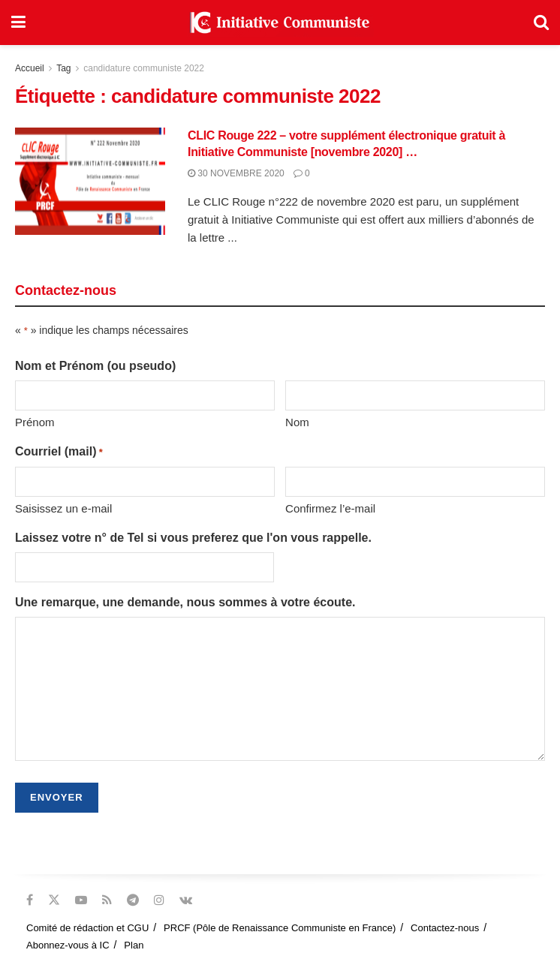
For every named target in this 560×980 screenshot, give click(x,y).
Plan (134, 945)
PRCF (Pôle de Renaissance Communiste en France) (280, 928)
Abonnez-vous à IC (68, 945)
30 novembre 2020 (236, 173)
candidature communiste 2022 (144, 68)
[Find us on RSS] (107, 900)
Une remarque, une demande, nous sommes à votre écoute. (185, 602)
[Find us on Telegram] (133, 900)
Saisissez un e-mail (63, 508)
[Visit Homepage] (280, 23)
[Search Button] (541, 23)
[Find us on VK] (186, 900)
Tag (63, 68)
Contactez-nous (445, 928)
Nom (297, 422)
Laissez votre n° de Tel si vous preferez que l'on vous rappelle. (193, 538)
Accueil (30, 68)
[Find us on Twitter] (54, 900)
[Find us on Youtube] (81, 900)
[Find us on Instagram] (159, 900)
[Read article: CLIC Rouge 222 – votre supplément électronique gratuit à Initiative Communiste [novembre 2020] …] (90, 181)
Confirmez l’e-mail (330, 508)
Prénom (35, 422)
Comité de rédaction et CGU (87, 928)
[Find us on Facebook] (30, 900)
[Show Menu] (18, 23)
